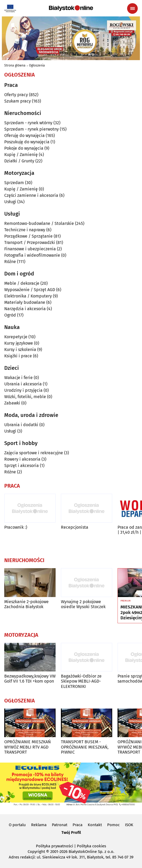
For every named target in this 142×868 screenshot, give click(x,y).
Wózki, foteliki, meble (25, 397)
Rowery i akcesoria (22, 459)
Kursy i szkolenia (20, 350)
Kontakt (95, 825)
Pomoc (113, 825)
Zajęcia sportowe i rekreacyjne (34, 453)
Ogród (10, 315)
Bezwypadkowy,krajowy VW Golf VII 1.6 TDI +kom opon (30, 679)
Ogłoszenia (37, 65)
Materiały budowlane (25, 302)
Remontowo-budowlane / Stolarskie (39, 223)
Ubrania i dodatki (21, 425)
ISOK (129, 825)
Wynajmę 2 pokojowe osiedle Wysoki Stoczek (83, 604)
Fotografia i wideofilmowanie (32, 255)
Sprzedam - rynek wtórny (28, 123)
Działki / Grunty (19, 161)
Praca (78, 825)
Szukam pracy (18, 101)
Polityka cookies (91, 846)
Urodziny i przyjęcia (23, 390)
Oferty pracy (16, 95)
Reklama (39, 825)
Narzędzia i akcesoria (25, 309)
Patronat (60, 825)
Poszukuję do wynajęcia (27, 142)
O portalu (17, 825)
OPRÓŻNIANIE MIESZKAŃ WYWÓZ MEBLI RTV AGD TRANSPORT (28, 747)
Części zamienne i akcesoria (31, 195)
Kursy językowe (19, 343)
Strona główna (15, 65)
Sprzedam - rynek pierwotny (32, 129)
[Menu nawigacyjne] (132, 8)
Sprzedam (14, 183)
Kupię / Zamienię (21, 155)
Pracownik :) (16, 527)
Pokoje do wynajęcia (24, 148)
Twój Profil (71, 833)
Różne (10, 262)
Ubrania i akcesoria (23, 384)
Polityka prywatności (55, 846)
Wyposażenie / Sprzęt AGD (30, 290)
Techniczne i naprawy (25, 230)
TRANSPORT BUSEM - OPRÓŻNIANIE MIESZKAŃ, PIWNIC (85, 747)
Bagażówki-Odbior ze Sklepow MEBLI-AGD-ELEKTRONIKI (81, 681)
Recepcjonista (75, 527)
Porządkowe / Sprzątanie (28, 236)
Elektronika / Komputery (28, 296)
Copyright (36, 852)
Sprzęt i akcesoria (22, 466)
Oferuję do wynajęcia (24, 135)
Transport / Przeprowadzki (30, 242)
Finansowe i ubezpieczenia (30, 249)
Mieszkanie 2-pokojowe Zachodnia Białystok (26, 604)
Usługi (10, 202)
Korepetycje (16, 337)
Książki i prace (18, 356)
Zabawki (12, 403)
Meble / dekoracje (22, 283)
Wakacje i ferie (18, 378)
